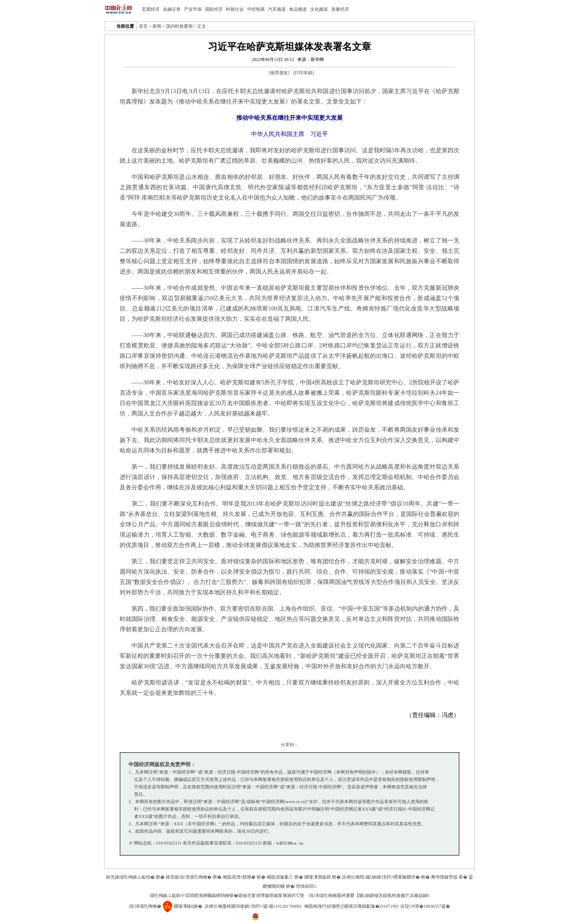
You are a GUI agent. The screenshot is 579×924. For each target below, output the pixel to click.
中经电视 (256, 9)
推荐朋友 (279, 73)
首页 (143, 26)
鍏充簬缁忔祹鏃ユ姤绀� (130, 877)
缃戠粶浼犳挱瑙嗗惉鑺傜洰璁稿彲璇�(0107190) (351, 906)
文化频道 (319, 9)
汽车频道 (277, 9)
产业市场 (193, 9)
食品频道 (298, 9)
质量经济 (340, 9)
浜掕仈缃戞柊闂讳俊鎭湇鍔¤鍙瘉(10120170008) (253, 906)
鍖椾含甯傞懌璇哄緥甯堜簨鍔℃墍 (271, 896)
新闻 (157, 26)
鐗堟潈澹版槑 (318, 877)
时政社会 (235, 9)
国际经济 (214, 9)
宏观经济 (151, 9)
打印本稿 (304, 73)
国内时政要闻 (179, 26)
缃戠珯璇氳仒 (280, 877)
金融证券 (172, 9)
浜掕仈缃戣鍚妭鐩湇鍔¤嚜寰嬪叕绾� (381, 877)
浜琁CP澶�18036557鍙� (425, 906)
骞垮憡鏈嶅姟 (444, 877)
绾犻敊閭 (306, 886)
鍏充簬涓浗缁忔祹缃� (189, 877)
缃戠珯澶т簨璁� (239, 877)
